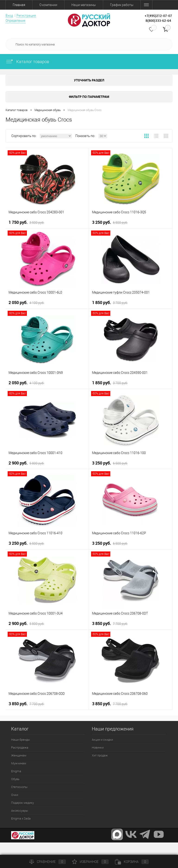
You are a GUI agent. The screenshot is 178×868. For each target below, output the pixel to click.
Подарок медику (22, 803)
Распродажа (20, 748)
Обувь (15, 779)
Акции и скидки (102, 740)
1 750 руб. (26, 222)
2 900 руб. (26, 463)
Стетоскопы (19, 787)
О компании (48, 5)
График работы (122, 5)
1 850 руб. (110, 303)
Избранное (90, 862)
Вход (9, 16)
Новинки (98, 748)
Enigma (16, 771)
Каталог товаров (27, 62)
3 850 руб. (110, 624)
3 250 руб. (110, 222)
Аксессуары (20, 811)
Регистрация (26, 16)
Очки (15, 795)
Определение (15, 21)
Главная (19, 5)
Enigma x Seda (21, 818)
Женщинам (19, 755)
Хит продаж (100, 755)
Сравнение (48, 862)
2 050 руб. (26, 303)
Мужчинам (19, 763)
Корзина (132, 862)
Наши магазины (84, 5)
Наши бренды (21, 740)
